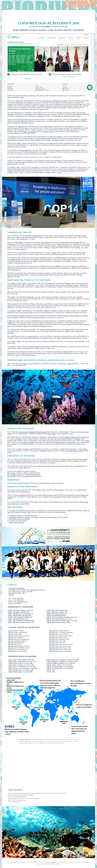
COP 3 (10, 606)
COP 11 (49, 607)
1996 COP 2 (11, 625)
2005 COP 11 (11, 640)
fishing (83, 487)
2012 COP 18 (52, 630)
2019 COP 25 (52, 642)
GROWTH (24, 22)
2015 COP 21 (52, 635)
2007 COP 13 (11, 643)
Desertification (84, 429)
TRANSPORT (79, 22)
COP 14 (49, 613)
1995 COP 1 (11, 623)
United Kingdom (34, 339)
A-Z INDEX (46, 19)
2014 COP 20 (52, 633)
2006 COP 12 (11, 642)
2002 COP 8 (11, 635)
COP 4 (10, 607)
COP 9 (48, 604)
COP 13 (49, 611)
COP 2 (10, 604)
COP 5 (10, 611)
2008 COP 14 (52, 623)
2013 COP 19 (52, 631)
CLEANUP (33, 22)
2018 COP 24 (52, 640)
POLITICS (68, 22)
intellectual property (69, 163)
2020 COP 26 (52, 643)
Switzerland (32, 123)
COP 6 (10, 613)
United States (51, 426)
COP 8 (48, 602)
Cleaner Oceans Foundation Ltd (51, 854)
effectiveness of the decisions (65, 434)
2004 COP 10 (11, 638)
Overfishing (13, 509)
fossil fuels (72, 441)
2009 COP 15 (52, 625)
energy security (78, 443)
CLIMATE (42, 22)
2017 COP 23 (52, 638)
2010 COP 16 (52, 626)
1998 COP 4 (11, 628)
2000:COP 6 (11, 631)
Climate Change (70, 429)
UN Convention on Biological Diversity (53, 93)
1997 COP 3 (11, 626)
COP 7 (10, 614)
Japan (25, 123)
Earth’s (39, 482)
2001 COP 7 (11, 633)
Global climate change (16, 514)
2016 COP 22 (52, 636)
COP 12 (49, 609)
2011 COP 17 (52, 628)
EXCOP (10, 609)
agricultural (57, 489)
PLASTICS (59, 22)
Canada (69, 356)
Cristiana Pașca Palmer (16, 580)
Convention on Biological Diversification (32, 424)
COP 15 (49, 614)
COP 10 (49, 606)
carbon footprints (28, 434)
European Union (48, 123)
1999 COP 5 (11, 630)
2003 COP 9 (11, 636)
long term (69, 443)
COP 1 (10, 602)
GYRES (50, 22)
